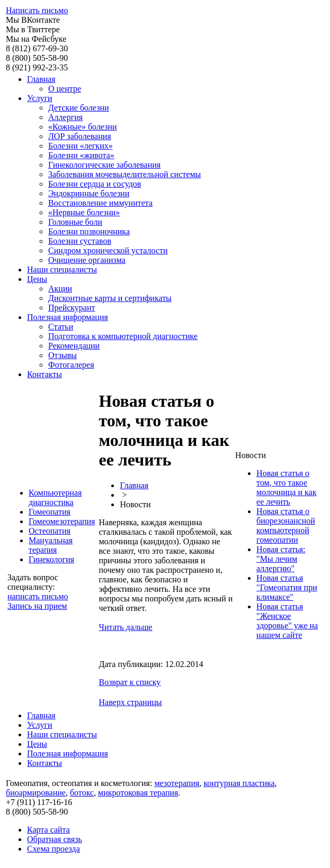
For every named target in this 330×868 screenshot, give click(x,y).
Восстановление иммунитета (100, 203)
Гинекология (51, 559)
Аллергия (65, 117)
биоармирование (36, 793)
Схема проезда (53, 849)
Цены (37, 279)
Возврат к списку (130, 682)
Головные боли (75, 222)
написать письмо (38, 596)
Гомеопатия (50, 512)
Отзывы (63, 355)
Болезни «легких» (81, 146)
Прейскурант (72, 308)
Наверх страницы (130, 702)
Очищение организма (87, 260)
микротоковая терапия (138, 793)
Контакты (44, 374)
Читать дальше (125, 627)
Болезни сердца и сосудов (95, 184)
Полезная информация (68, 317)
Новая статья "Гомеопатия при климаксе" (287, 587)
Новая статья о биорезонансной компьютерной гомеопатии (286, 526)
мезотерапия (177, 783)
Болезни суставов (80, 241)
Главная (41, 79)
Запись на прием (37, 606)
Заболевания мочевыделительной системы (124, 174)
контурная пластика (239, 783)
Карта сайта (48, 830)
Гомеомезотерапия (62, 521)
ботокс (82, 793)
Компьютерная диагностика (55, 497)
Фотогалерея (71, 365)
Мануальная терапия (51, 545)
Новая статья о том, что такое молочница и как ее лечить (286, 487)
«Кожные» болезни (83, 127)
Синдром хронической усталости (108, 250)
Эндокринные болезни (89, 193)
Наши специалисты (62, 269)
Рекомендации (74, 346)
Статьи (61, 327)
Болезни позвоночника (89, 231)
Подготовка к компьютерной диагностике (123, 336)
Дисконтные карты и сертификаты (110, 298)
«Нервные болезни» (84, 212)
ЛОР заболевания (80, 136)
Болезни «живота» (81, 155)
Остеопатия (50, 531)
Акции (60, 289)
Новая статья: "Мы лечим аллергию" (281, 559)
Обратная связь (55, 839)
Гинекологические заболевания (104, 165)
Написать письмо (37, 10)
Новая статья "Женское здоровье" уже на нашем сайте (287, 621)
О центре (65, 89)
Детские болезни (79, 108)
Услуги (40, 98)
